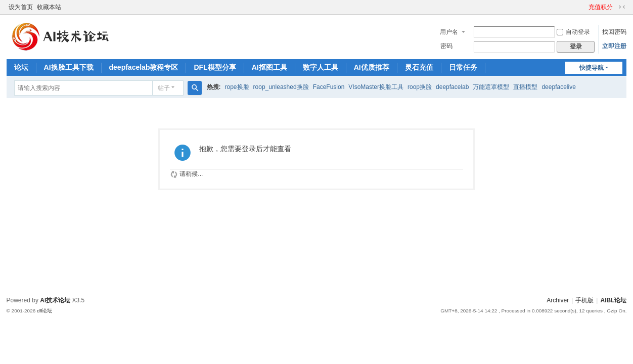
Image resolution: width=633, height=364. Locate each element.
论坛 (21, 67)
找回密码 (614, 32)
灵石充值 (419, 67)
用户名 (449, 32)
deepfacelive (558, 87)
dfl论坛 (45, 311)
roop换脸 (420, 87)
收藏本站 (49, 7)
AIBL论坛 (613, 300)
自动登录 (573, 32)
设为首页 (21, 7)
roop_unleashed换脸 (281, 87)
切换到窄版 (622, 7)
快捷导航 (592, 68)
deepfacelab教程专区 (144, 67)
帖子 (164, 88)
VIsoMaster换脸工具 (376, 87)
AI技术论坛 (55, 300)
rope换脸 (237, 87)
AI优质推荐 (372, 67)
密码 (446, 46)
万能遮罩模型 (491, 87)
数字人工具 (321, 67)
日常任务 (463, 67)
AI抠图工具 (269, 67)
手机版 (584, 300)
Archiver (558, 300)
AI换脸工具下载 (69, 67)
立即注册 (614, 46)
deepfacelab (452, 87)
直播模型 (525, 87)
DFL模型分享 (215, 67)
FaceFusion (329, 87)
